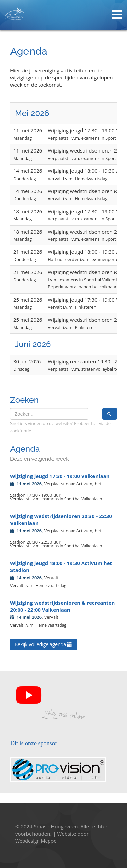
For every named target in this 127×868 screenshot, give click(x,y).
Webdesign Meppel (36, 841)
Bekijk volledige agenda (44, 644)
